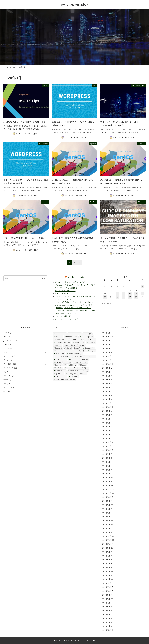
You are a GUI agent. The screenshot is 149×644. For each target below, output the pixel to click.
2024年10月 (106, 364)
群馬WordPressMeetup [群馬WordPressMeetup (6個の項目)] (65, 379)
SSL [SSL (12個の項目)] (83, 365)
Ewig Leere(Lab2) (74, 4)
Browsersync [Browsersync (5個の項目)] (61, 339)
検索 (43, 278)
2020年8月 (106, 552)
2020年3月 (106, 571)
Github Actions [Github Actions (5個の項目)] (75, 354)
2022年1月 (106, 485)
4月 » (109, 304)
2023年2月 (106, 434)
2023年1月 (106, 438)
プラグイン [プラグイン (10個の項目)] (61, 376)
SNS (5, 352)
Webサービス (9, 356)
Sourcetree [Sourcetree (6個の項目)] (61, 365)
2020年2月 (106, 575)
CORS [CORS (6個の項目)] (92, 342)
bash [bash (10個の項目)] (59, 336)
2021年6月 (106, 513)
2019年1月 (106, 626)
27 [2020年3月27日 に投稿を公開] (130, 297)
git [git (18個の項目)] (92, 351)
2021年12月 (106, 489)
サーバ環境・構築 (10, 364)
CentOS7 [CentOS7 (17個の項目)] (77, 339)
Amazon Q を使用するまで (65, 291)
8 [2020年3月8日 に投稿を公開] (142, 287)
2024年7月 (106, 376)
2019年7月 (106, 603)
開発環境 (7, 387)
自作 (5, 384)
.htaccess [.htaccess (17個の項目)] (60, 334)
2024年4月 (106, 387)
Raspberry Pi (9, 348)
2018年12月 (106, 630)
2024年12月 (106, 356)
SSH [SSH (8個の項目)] (73, 365)
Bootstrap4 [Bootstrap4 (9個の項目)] (87, 336)
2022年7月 (106, 462)
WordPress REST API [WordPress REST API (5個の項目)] (79, 371)
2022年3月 (106, 477)
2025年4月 (106, 348)
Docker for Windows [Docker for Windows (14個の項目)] (75, 345)
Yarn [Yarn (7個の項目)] (83, 373)
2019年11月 (106, 587)
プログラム (8, 376)
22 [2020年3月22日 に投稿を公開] (142, 294)
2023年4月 (106, 427)
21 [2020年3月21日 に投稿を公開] (136, 294)
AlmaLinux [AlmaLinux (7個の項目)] (75, 334)
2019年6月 (106, 607)
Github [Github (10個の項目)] (59, 354)
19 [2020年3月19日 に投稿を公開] (124, 294)
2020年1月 (106, 579)
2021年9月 (106, 501)
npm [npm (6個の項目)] (85, 359)
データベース (8, 368)
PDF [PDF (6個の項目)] (58, 362)
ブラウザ (7, 372)
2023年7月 (106, 419)
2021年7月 (106, 509)
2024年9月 (106, 368)
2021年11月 (106, 493)
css (5, 337)
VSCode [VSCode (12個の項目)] (71, 368)
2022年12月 (106, 442)
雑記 (5, 391)
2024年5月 (106, 384)
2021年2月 (106, 528)
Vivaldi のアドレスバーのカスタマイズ (70, 282)
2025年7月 (106, 341)
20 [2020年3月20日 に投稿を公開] (130, 294)
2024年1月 (106, 399)
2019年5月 (106, 611)
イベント (7, 360)
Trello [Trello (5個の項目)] (59, 368)
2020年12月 (106, 536)
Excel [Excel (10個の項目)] (59, 351)
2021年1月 (106, 532)
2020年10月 (106, 544)
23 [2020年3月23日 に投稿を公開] (105, 297)
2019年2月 (106, 622)
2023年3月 (106, 430)
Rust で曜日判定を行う (64, 316)
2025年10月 (106, 337)
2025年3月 (106, 352)
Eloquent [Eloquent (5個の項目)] (89, 348)
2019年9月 (106, 595)
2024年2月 (106, 395)
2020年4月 (106, 567)
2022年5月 (106, 470)
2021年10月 (106, 497)
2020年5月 (106, 563)
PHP (5, 344)
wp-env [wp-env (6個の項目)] (59, 373)
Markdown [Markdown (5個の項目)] (61, 359)
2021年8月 (106, 505)
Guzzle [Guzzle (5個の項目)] (79, 356)
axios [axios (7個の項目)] (88, 334)
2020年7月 (106, 556)
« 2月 (104, 304)
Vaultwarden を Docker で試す (67, 319)
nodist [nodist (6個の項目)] (74, 359)
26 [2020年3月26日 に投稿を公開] (124, 297)
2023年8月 (106, 415)
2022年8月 (106, 458)
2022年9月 (106, 454)
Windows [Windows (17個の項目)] (60, 371)
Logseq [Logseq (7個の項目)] (91, 356)
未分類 (6, 380)
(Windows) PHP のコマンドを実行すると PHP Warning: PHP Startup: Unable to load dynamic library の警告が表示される (75, 311)
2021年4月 (106, 520)
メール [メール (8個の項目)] (74, 376)
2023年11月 (106, 403)
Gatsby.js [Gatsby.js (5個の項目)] (81, 351)
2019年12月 (106, 583)
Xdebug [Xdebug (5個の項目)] (71, 373)
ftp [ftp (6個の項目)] (69, 351)
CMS (5, 333)
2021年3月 (106, 524)
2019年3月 (106, 618)
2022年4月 (106, 474)
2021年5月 (106, 517)
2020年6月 (106, 560)
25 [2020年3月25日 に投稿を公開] (117, 297)
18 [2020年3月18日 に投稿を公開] (117, 294)
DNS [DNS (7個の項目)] (58, 345)
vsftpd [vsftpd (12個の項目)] (84, 368)
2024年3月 (106, 391)
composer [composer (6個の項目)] (79, 342)
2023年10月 (106, 407)
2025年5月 (106, 344)
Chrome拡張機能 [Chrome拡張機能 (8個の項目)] (62, 342)
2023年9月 (106, 411)
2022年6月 (106, 466)
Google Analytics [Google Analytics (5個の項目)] (63, 356)
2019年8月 (106, 599)
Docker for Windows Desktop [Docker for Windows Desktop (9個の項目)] (68, 348)
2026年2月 (106, 333)
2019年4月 (106, 614)
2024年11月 (106, 360)
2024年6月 (106, 380)
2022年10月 (106, 450)
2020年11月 (106, 540)
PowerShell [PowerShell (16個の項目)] (81, 362)
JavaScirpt (8, 341)
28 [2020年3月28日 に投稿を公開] (136, 297)
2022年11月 (106, 446)
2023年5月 (106, 423)
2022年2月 (106, 481)
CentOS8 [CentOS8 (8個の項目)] (90, 339)
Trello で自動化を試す (63, 293)
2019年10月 (106, 591)
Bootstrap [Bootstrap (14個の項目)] (72, 336)
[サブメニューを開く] (46, 333)
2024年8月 (106, 372)
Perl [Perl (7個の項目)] (68, 362)
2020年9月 (106, 548)
